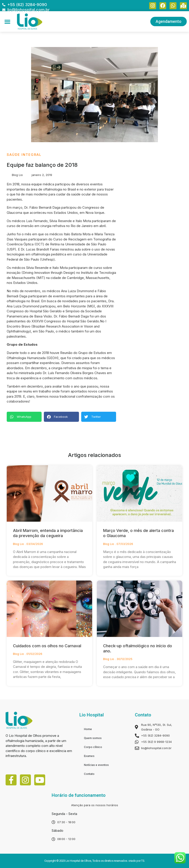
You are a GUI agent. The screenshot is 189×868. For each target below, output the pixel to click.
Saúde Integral (24, 155)
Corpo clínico (93, 747)
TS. (143, 861)
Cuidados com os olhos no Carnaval (47, 646)
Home (88, 729)
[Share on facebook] (61, 417)
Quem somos (93, 738)
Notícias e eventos (96, 765)
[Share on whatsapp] (24, 417)
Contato (89, 774)
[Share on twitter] (99, 417)
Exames (89, 756)
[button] (7, 21)
